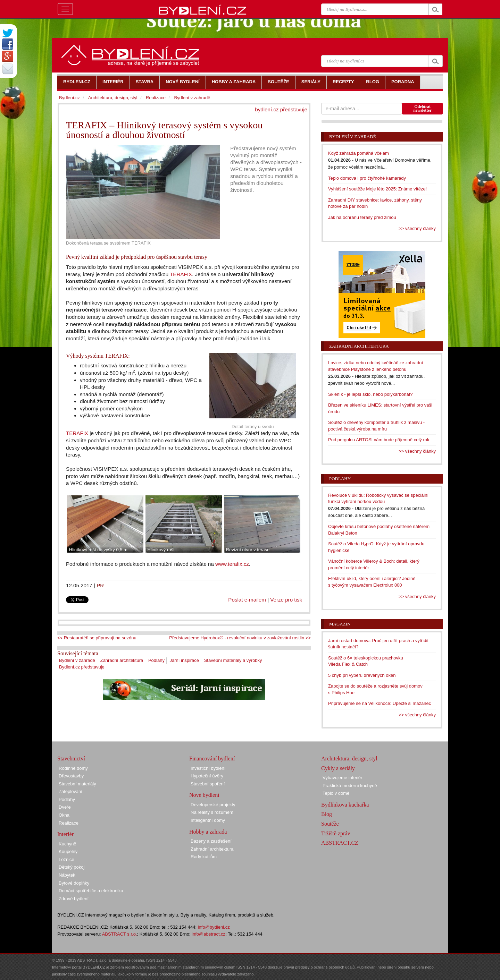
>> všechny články (417, 228)
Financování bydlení (212, 759)
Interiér (65, 834)
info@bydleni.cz (214, 927)
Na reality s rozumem (212, 812)
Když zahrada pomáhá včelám (359, 153)
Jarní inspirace (185, 660)
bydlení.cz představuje (281, 109)
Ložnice (66, 859)
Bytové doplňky (74, 883)
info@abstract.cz (209, 934)
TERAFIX (181, 274)
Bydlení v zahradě (77, 660)
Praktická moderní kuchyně (350, 786)
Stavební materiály (77, 784)
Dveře (65, 807)
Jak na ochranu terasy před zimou (362, 217)
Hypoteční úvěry (207, 776)
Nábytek (67, 875)
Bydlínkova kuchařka (345, 805)
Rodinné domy (73, 768)
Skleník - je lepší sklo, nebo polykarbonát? (370, 394)
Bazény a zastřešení (211, 841)
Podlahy (156, 660)
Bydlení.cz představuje (82, 667)
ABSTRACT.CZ (340, 843)
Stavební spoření (208, 784)
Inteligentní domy (208, 820)
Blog (327, 814)
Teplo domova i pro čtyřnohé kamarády (367, 178)
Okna (64, 815)
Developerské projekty (213, 805)
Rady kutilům (204, 857)
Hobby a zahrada (208, 832)
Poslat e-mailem (247, 600)
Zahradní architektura (122, 660)
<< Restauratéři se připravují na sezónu (97, 638)
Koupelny (68, 851)
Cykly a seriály (338, 768)
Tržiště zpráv (336, 833)
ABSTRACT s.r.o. (120, 934)
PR (100, 585)
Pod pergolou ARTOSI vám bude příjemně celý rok (379, 440)
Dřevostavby (71, 776)
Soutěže (330, 824)
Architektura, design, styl (113, 98)
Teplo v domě (336, 793)
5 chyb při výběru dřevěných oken (362, 675)
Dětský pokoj (72, 867)
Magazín (340, 624)
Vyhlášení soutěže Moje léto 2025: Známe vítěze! (377, 189)
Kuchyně (68, 844)
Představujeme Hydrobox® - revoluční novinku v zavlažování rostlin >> (240, 638)
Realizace (156, 98)
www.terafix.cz (232, 564)
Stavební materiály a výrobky (233, 660)
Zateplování (70, 791)
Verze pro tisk (286, 600)
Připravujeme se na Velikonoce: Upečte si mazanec (380, 703)
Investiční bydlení (208, 768)
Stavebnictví (71, 759)
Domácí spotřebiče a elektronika (91, 891)
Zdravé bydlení (74, 899)
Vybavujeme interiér (342, 778)
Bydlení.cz (69, 98)
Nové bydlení (204, 795)
